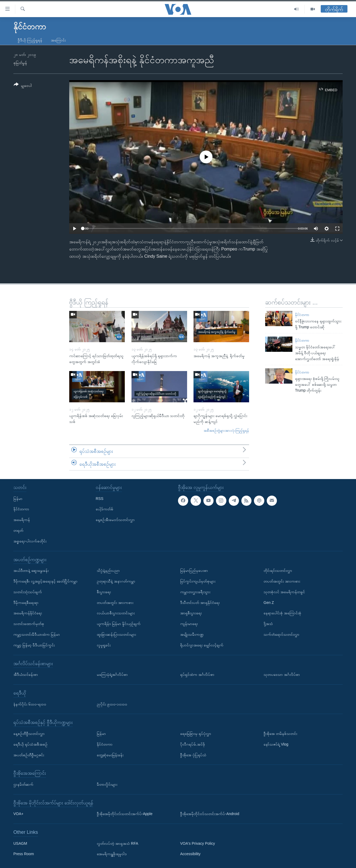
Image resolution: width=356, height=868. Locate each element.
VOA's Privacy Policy (198, 843)
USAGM (20, 843)
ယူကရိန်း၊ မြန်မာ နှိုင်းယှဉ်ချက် (119, 624)
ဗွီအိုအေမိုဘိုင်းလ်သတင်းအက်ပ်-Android (210, 814)
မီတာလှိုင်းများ (107, 784)
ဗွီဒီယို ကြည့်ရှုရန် (30, 40)
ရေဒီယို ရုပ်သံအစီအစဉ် (30, 744)
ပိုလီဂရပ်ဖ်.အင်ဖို (193, 744)
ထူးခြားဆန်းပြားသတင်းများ (116, 634)
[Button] (23, 86)
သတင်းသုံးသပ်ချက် (28, 592)
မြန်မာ (18, 499)
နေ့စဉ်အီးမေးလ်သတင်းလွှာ (115, 520)
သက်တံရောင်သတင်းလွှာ (281, 634)
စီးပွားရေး (104, 592)
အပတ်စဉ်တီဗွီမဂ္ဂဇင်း (29, 755)
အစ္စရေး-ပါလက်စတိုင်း (30, 541)
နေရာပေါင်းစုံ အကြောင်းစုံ (282, 613)
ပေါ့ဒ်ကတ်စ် (105, 509)
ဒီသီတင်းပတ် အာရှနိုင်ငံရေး (200, 603)
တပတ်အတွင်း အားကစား (115, 603)
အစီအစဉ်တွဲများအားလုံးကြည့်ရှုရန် (226, 431)
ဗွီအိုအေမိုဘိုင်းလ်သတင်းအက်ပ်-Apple (125, 814)
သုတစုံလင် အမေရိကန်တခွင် (284, 592)
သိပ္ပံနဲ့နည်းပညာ (108, 570)
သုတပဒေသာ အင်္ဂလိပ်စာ (282, 674)
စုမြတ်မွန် (20, 63)
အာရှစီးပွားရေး (191, 613)
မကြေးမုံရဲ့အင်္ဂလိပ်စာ (112, 674)
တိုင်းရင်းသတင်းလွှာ (278, 570)
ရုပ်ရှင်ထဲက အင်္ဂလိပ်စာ (197, 674)
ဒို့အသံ (268, 624)
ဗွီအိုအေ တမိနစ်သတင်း (280, 734)
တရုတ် (18, 530)
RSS (100, 499)
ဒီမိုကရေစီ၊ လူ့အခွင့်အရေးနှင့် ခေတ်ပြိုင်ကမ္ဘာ (45, 581)
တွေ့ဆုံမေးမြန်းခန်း (110, 755)
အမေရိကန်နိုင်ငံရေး (28, 613)
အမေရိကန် (22, 520)
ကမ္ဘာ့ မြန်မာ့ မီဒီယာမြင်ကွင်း (34, 645)
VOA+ (18, 814)
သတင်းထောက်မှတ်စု (29, 624)
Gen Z (269, 603)
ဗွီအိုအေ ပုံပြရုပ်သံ (193, 755)
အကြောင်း (58, 40)
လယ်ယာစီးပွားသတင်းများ (116, 613)
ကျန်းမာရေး (189, 624)
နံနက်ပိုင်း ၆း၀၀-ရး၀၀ (30, 704)
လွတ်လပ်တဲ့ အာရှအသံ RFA (117, 843)
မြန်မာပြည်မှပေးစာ (194, 570)
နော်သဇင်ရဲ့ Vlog (276, 744)
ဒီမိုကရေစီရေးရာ (26, 603)
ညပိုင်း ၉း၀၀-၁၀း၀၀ (112, 704)
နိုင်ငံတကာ (302, 315)
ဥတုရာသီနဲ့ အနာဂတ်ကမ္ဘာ (116, 581)
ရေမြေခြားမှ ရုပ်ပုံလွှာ (196, 734)
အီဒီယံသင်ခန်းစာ (26, 674)
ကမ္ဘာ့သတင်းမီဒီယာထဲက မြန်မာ (37, 634)
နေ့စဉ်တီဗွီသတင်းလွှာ (29, 734)
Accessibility (190, 854)
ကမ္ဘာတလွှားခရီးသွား (195, 592)
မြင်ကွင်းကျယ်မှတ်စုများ (198, 581)
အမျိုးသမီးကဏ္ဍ (192, 634)
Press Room (24, 854)
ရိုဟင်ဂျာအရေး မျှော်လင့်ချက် (202, 645)
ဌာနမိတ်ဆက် (23, 784)
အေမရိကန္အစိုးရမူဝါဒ (112, 854)
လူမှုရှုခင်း (104, 645)
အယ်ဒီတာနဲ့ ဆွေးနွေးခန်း (31, 570)
